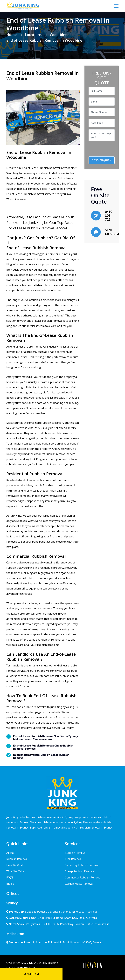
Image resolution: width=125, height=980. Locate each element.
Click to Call (31, 974)
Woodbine (59, 34)
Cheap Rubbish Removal (80, 871)
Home (12, 34)
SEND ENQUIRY (102, 160)
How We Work (15, 865)
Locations (33, 34)
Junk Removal (73, 859)
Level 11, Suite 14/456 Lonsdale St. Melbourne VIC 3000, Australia (55, 942)
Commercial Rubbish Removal (83, 877)
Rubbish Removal (17, 859)
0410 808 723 (109, 216)
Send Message (94, 974)
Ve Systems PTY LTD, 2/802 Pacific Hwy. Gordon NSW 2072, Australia (58, 924)
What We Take (15, 871)
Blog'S (10, 884)
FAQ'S (10, 877)
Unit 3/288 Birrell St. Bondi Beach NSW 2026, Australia (52, 918)
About (10, 853)
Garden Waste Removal (79, 884)
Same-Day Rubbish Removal (82, 865)
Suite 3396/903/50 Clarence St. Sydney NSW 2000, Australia (52, 912)
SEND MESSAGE (112, 232)
